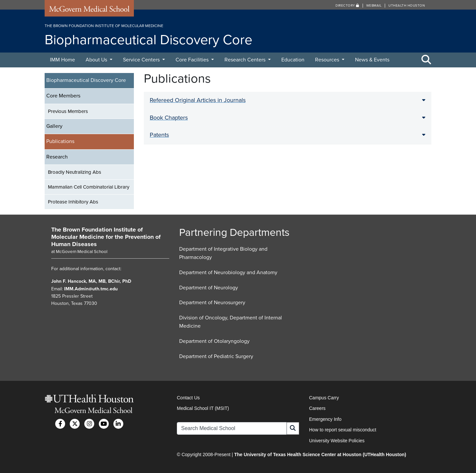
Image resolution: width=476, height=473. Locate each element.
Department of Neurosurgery (212, 303)
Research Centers (246, 60)
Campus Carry (324, 398)
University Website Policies (337, 441)
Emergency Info (325, 419)
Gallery (54, 126)
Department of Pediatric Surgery (216, 356)
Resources (328, 60)
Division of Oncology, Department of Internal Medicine (231, 322)
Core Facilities (193, 60)
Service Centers (142, 60)
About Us (97, 60)
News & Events (372, 60)
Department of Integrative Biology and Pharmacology (223, 253)
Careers (317, 408)
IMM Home (62, 60)
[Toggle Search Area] (426, 60)
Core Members (63, 96)
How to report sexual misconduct (343, 430)
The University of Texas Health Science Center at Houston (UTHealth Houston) (320, 455)
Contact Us (188, 398)
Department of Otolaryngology (214, 341)
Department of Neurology (209, 288)
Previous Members (68, 111)
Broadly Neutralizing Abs (75, 172)
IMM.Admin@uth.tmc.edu (91, 289)
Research (57, 157)
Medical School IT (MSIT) (203, 408)
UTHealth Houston (407, 6)
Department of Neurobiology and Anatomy (228, 273)
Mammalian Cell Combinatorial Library (89, 187)
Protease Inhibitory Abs (73, 202)
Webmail (374, 6)
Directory (347, 6)
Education (293, 60)
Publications (60, 141)
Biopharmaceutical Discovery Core (86, 80)
